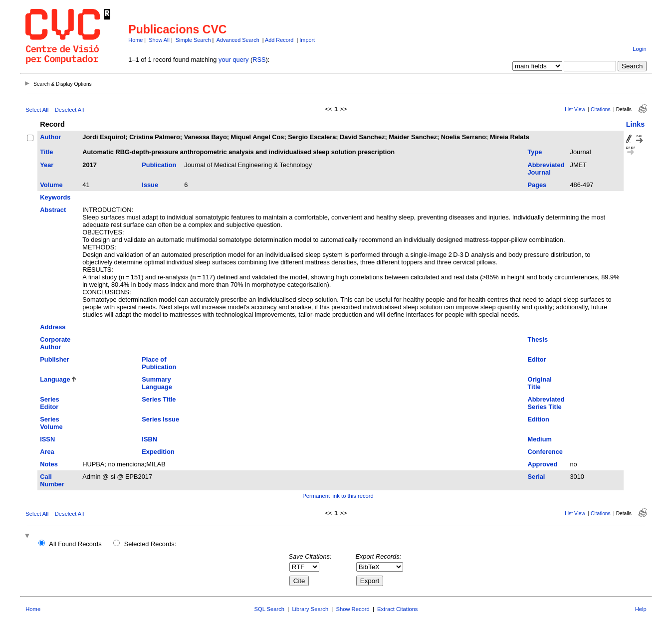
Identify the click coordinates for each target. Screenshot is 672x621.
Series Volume (51, 423)
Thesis (538, 339)
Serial (537, 477)
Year (47, 165)
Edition (539, 419)
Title (46, 152)
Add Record (279, 40)
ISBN (149, 439)
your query (233, 60)
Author (50, 137)
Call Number (52, 480)
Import (307, 40)
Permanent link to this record (338, 496)
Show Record (353, 609)
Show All (159, 40)
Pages (537, 185)
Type (535, 152)
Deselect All (69, 110)
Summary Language (157, 383)
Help (641, 609)
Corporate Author (55, 343)
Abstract (53, 210)
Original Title (540, 383)
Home (135, 40)
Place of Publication (159, 363)
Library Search (310, 609)
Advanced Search (238, 40)
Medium (540, 439)
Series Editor (49, 403)
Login (639, 49)
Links (636, 124)
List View (575, 109)
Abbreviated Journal (546, 169)
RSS (259, 60)
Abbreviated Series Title (546, 403)
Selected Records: (150, 544)
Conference (545, 452)
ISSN (47, 439)
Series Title (159, 399)
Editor (537, 359)
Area (47, 452)
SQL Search (270, 609)
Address (53, 327)
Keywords (55, 197)
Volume (51, 185)
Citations (601, 109)
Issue (150, 185)
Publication (159, 165)
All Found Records (75, 544)
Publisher (54, 359)
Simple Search (193, 40)
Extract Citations (397, 609)
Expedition (158, 452)
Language (55, 379)
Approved (543, 464)
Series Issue (160, 419)
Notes (49, 464)
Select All (37, 110)
